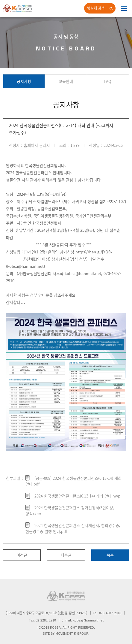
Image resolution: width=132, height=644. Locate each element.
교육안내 (66, 81)
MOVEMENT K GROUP (72, 633)
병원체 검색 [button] (96, 8)
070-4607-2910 (110, 613)
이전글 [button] (22, 555)
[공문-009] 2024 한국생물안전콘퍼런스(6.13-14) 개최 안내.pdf (73, 481)
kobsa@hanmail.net (25, 266)
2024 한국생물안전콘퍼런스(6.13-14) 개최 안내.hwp (77, 496)
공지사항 (24, 81)
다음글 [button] (66, 555)
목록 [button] (110, 555)
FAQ (108, 81)
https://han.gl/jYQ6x (94, 252)
